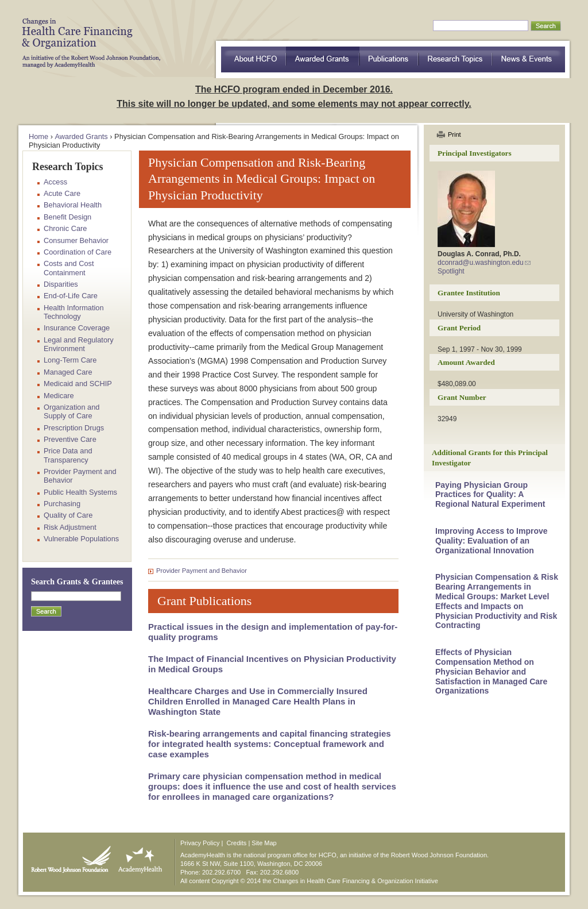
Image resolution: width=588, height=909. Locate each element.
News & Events (529, 59)
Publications (389, 59)
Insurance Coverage (77, 328)
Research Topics (456, 59)
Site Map (264, 843)
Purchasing (62, 504)
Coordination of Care (78, 252)
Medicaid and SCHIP (78, 384)
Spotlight (451, 271)
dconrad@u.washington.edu (481, 263)
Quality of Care (68, 515)
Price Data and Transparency (68, 455)
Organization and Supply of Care (71, 411)
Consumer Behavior (76, 240)
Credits (237, 843)
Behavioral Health (73, 205)
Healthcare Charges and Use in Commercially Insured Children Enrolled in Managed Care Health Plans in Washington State (258, 701)
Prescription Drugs (74, 428)
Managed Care (68, 372)
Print (454, 134)
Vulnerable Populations (81, 539)
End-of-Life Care (71, 296)
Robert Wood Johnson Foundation (68, 857)
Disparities (61, 284)
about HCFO (254, 59)
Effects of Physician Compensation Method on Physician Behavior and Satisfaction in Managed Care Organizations (491, 671)
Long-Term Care (70, 360)
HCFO (87, 34)
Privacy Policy (200, 843)
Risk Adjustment (70, 527)
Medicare (59, 396)
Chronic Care (65, 228)
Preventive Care (70, 439)
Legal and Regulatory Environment (79, 344)
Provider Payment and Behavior (202, 571)
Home (38, 136)
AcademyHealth (138, 857)
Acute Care (62, 193)
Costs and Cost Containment (69, 268)
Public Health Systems (80, 492)
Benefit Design (67, 217)
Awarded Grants (323, 59)
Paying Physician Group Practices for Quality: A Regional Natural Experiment (490, 495)
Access (55, 182)
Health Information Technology (74, 312)
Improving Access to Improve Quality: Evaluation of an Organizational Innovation (492, 541)
